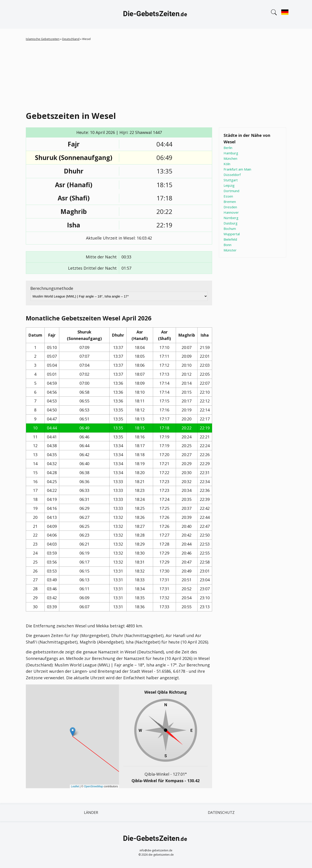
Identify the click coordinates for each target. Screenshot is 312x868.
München (230, 158)
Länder (91, 813)
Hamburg (231, 153)
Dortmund (231, 191)
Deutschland (71, 39)
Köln (227, 164)
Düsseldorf (232, 175)
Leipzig (229, 185)
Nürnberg (231, 218)
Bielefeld (230, 239)
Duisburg (231, 223)
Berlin (228, 148)
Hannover (231, 212)
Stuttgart (231, 180)
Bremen (230, 202)
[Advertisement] (160, 75)
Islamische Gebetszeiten (43, 39)
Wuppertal (232, 234)
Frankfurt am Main (237, 169)
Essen (228, 196)
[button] (73, 732)
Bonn (227, 245)
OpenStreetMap (93, 786)
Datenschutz (221, 813)
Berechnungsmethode (52, 288)
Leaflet (75, 786)
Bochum (230, 229)
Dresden (230, 207)
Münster (230, 250)
